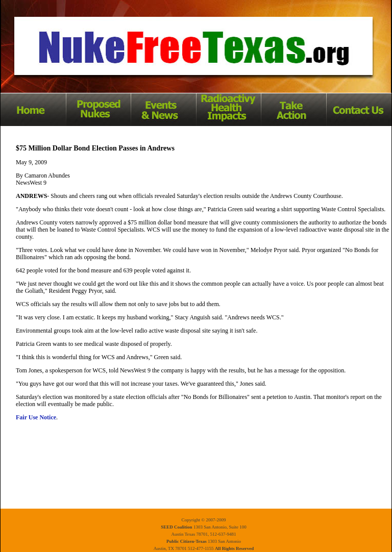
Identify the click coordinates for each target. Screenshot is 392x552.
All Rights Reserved (235, 548)
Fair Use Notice (36, 417)
